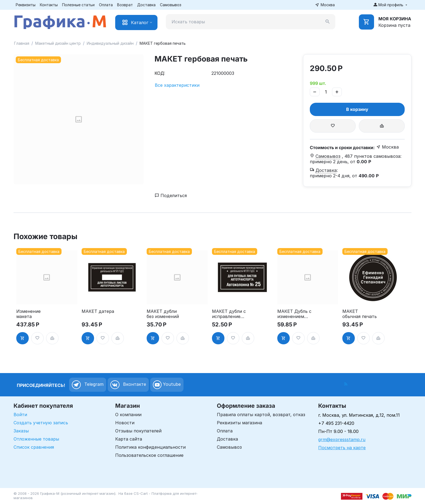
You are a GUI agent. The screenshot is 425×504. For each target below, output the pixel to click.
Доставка (146, 5)
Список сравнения (34, 447)
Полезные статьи (78, 5)
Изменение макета (28, 314)
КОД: (160, 73)
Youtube (167, 385)
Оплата (106, 5)
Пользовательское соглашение (149, 455)
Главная (22, 43)
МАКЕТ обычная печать (360, 314)
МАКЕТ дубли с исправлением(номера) (229, 314)
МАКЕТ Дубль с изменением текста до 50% (294, 314)
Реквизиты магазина (239, 423)
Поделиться (171, 195)
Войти (20, 415)
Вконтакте (128, 385)
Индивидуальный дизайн (110, 43)
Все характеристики (177, 85)
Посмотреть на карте (342, 448)
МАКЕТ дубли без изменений (163, 314)
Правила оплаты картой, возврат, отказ (261, 415)
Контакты (49, 5)
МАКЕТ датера (98, 311)
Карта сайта (129, 439)
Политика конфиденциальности (150, 447)
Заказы (21, 431)
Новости (125, 423)
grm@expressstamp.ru (342, 439)
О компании (128, 415)
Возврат (125, 5)
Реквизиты (26, 5)
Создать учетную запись (41, 423)
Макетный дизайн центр (58, 43)
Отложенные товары (36, 439)
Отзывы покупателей (138, 431)
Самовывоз (171, 5)
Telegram (88, 385)
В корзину (357, 109)
